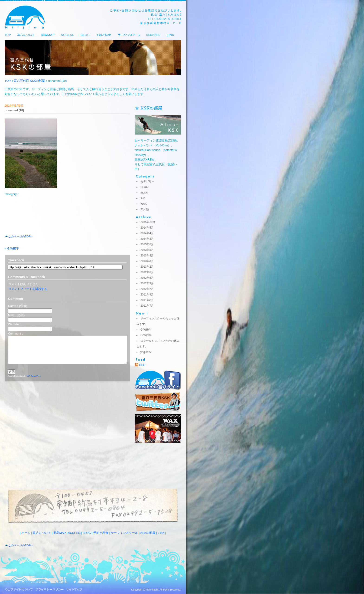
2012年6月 (147, 272)
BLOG (144, 187)
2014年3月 (147, 239)
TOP (8, 81)
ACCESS (74, 533)
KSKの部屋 (148, 533)
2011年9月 (147, 295)
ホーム (26, 533)
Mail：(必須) (16, 315)
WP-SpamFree (34, 382)
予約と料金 (101, 533)
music (144, 193)
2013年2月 (147, 267)
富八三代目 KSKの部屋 (29, 81)
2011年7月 (147, 306)
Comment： (16, 333)
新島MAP (60, 533)
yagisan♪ (146, 352)
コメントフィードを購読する (28, 289)
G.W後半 (13, 248)
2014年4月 (147, 233)
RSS (142, 365)
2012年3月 (147, 283)
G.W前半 (146, 335)
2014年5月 (147, 228)
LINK (161, 533)
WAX (144, 204)
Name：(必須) (18, 306)
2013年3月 (147, 261)
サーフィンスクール (124, 533)
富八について (42, 533)
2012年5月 (147, 278)
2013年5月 (147, 250)
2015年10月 (148, 222)
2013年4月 (147, 256)
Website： (15, 324)
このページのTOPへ (21, 236)
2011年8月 (147, 300)
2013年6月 (147, 244)
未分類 (145, 209)
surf (143, 198)
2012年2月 (147, 289)
